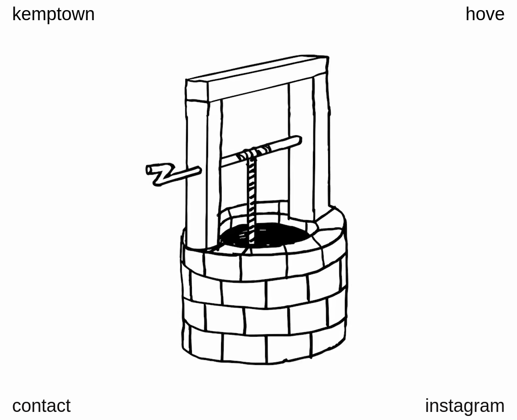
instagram (465, 406)
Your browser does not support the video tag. (258, 210)
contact (41, 406)
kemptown (54, 14)
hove (485, 14)
